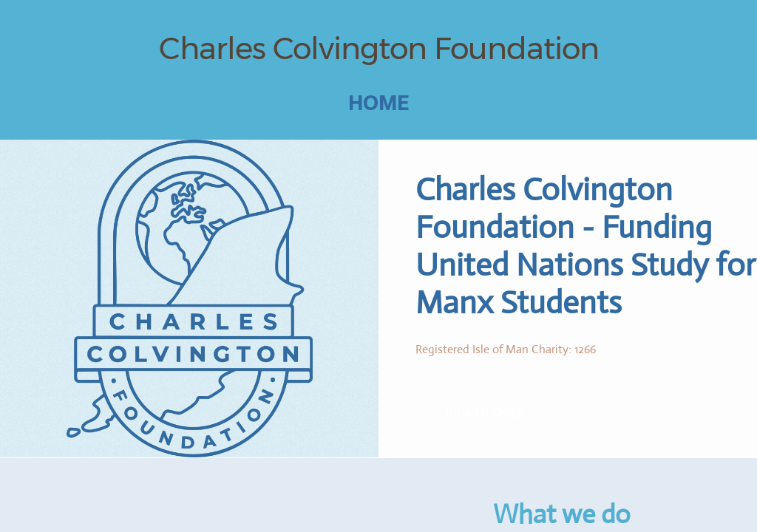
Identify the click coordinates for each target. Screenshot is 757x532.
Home (379, 103)
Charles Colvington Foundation (379, 48)
